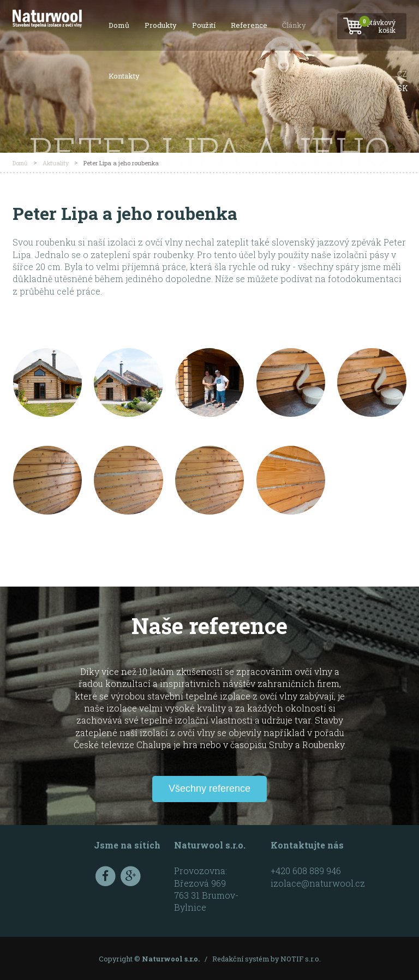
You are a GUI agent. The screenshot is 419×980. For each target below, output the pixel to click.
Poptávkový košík (371, 23)
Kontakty (124, 76)
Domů (119, 25)
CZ (402, 74)
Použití (204, 25)
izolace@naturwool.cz (318, 883)
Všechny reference (209, 788)
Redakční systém (241, 959)
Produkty (161, 25)
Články (294, 25)
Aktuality (56, 163)
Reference (249, 25)
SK (403, 88)
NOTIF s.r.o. (301, 959)
